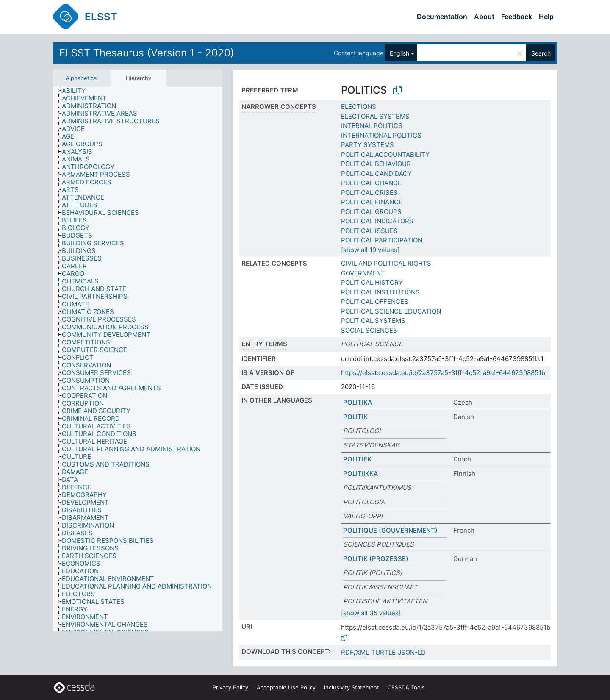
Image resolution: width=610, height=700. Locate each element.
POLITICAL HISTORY (372, 282)
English (399, 53)
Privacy (230, 687)
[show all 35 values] (371, 613)
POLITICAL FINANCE (372, 202)
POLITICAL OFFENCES (375, 301)
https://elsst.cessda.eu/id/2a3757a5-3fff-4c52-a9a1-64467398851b (443, 373)
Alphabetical (82, 78)
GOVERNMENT (363, 273)
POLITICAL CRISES (369, 193)
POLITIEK (357, 459)
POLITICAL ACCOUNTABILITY (385, 154)
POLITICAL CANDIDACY (376, 174)
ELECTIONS (359, 107)
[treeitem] (77, 91)
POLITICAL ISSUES (369, 231)
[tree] (138, 359)
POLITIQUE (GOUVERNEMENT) (390, 530)
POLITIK (355, 417)
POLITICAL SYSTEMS (373, 321)
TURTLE (383, 652)
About (484, 17)
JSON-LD (412, 652)
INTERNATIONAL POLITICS (381, 135)
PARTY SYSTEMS (367, 145)
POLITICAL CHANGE (371, 183)
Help (546, 17)
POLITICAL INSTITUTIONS (380, 292)
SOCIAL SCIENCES (369, 330)
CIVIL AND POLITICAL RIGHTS (386, 263)
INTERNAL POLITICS (372, 126)
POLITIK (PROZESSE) (376, 559)
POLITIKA (358, 402)
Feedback (517, 17)
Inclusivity (352, 687)
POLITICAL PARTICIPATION (382, 240)
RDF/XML (355, 652)
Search (541, 53)
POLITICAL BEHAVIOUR (376, 164)
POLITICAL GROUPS (371, 212)
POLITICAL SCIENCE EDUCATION (391, 311)
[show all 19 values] (370, 250)
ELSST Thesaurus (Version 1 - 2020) (147, 53)
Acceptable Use (286, 687)
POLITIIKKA (361, 474)
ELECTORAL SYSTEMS (375, 116)
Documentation (442, 17)
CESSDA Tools (406, 687)
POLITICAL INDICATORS (377, 221)
